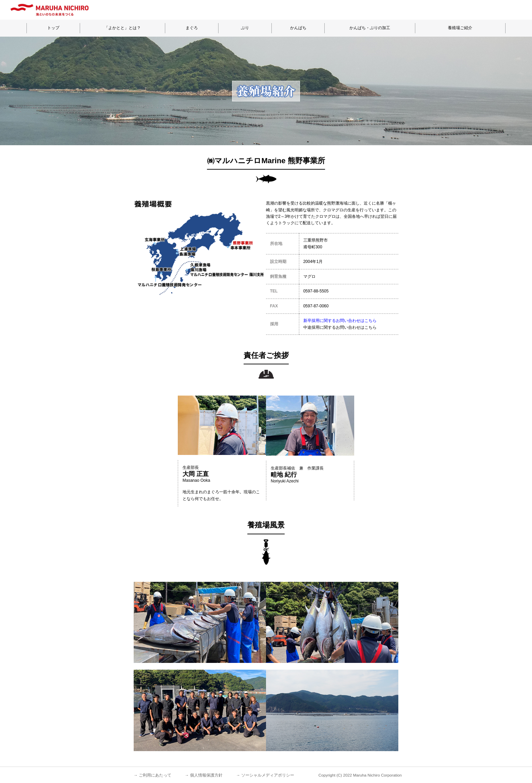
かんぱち (298, 28)
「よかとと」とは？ (122, 28)
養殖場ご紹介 (460, 28)
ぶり (245, 28)
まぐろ (192, 28)
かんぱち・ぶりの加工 (370, 28)
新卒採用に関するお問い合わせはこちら (340, 321)
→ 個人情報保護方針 (204, 775)
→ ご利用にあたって (153, 775)
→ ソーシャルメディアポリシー (265, 775)
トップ (53, 28)
